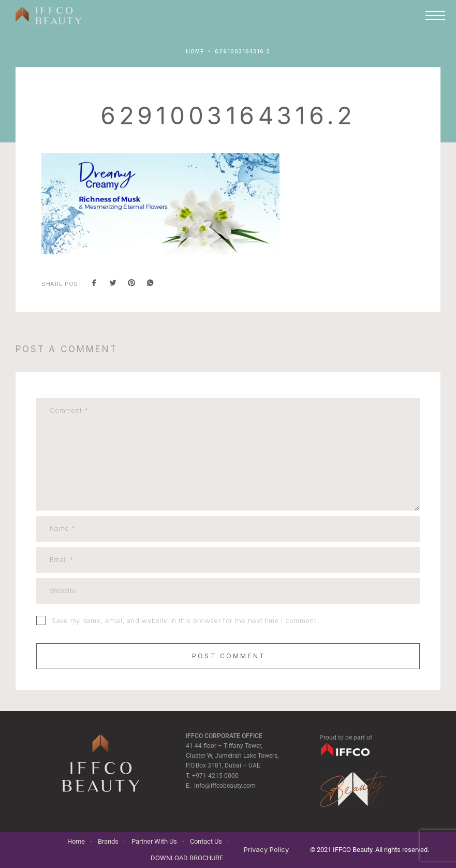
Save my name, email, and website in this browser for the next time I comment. (185, 620)
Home (76, 841)
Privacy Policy (266, 849)
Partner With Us (154, 841)
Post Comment (229, 656)
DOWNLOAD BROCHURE (187, 858)
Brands (108, 841)
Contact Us (206, 841)
